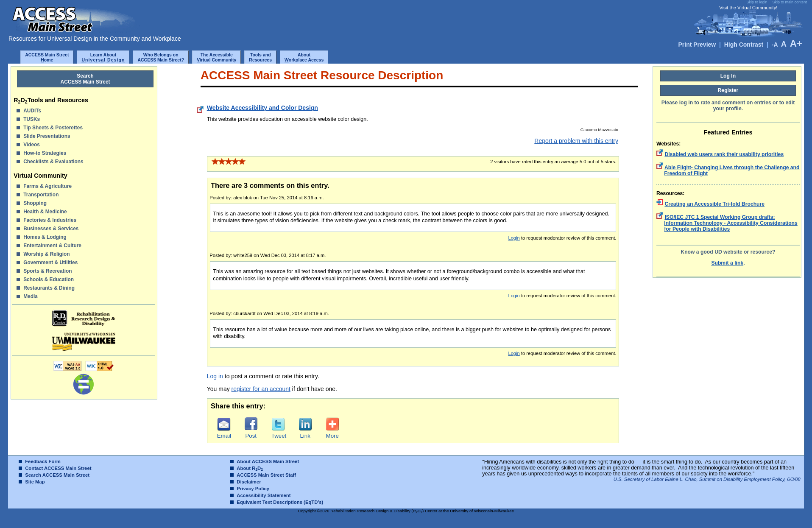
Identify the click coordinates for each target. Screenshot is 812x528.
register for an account (261, 389)
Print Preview (697, 45)
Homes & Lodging (45, 237)
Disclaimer (249, 482)
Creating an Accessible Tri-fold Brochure (714, 204)
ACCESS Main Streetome (47, 57)
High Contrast (744, 45)
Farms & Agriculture (47, 186)
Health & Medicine (45, 212)
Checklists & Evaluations (53, 162)
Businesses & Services (51, 229)
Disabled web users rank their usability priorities (724, 154)
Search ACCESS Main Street (57, 475)
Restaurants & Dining (49, 288)
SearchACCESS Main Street (85, 79)
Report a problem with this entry (576, 141)
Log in (215, 376)
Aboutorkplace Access (304, 57)
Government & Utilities (50, 263)
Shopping (35, 203)
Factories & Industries (50, 220)
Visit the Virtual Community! (748, 8)
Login (514, 238)
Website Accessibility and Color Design (262, 108)
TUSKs (32, 119)
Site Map (35, 482)
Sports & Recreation (47, 271)
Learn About (103, 57)
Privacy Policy (253, 489)
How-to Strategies (45, 153)
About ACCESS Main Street (268, 461)
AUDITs (32, 111)
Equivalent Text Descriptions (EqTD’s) (280, 502)
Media (31, 296)
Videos (32, 145)
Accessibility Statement (264, 495)
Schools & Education (49, 279)
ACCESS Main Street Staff (266, 475)
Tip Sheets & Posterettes (53, 128)
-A (775, 45)
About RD (250, 468)
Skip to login (757, 2)
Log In (728, 76)
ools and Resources (260, 57)
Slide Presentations (47, 136)
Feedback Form (43, 461)
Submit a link (727, 263)
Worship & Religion (46, 254)
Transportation (41, 195)
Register (728, 90)
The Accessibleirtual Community (216, 57)
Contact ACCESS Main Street (58, 468)
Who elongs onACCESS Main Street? (161, 57)
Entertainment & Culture (52, 246)
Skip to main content (790, 2)
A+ (796, 43)
